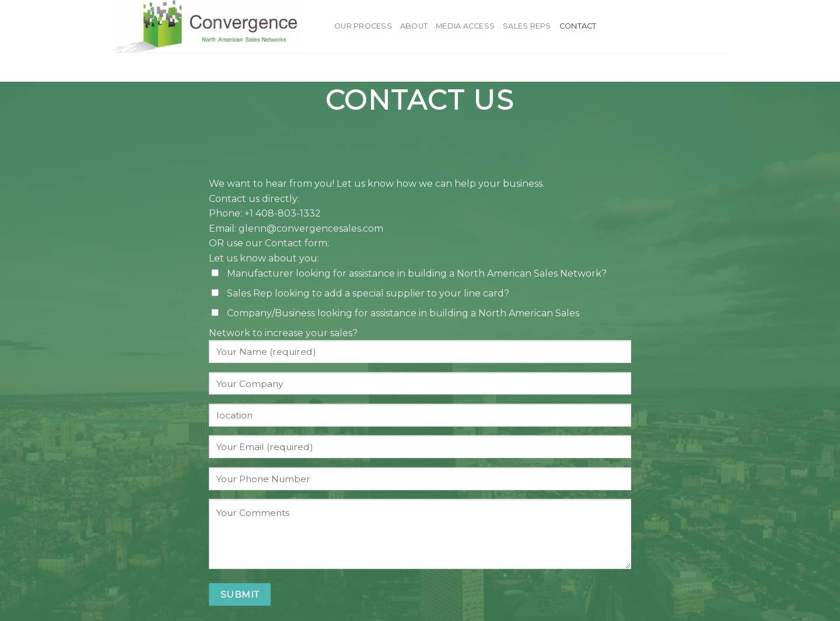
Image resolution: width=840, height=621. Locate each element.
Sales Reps (527, 26)
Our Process (363, 26)
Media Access (465, 26)
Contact (578, 26)
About (414, 26)
